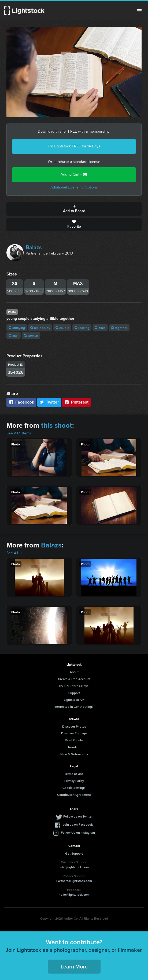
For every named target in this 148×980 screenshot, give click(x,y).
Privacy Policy (74, 781)
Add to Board (74, 209)
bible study (40, 328)
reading (82, 328)
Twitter (49, 402)
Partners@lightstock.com (74, 881)
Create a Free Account (74, 679)
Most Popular (74, 740)
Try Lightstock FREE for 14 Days (74, 146)
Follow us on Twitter (78, 816)
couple (62, 328)
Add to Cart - (74, 174)
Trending (74, 747)
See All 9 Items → (21, 433)
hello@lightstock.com (74, 894)
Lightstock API (74, 700)
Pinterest (76, 402)
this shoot (57, 425)
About (74, 672)
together (119, 328)
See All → (15, 553)
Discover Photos (74, 726)
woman (31, 335)
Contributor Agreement (74, 795)
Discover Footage (74, 733)
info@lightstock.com (74, 867)
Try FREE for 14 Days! (74, 686)
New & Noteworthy (74, 754)
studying (17, 328)
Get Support (74, 853)
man (14, 335)
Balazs (34, 247)
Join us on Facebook (78, 824)
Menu (139, 11)
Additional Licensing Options (74, 187)
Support (74, 693)
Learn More (74, 966)
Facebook (21, 402)
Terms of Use (74, 774)
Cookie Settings (74, 788)
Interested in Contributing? (74, 707)
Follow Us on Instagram (78, 832)
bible (100, 328)
